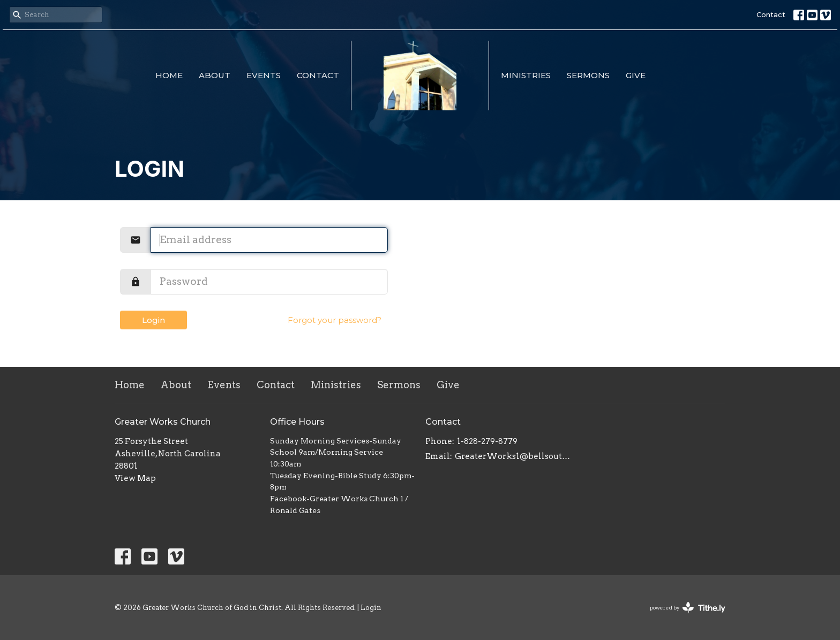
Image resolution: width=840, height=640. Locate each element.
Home (169, 75)
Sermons (588, 75)
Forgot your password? (335, 320)
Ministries (526, 75)
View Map (135, 478)
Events (264, 75)
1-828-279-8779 (487, 441)
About (215, 75)
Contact (771, 14)
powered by (688, 608)
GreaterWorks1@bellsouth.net (512, 456)
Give (636, 75)
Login (153, 320)
